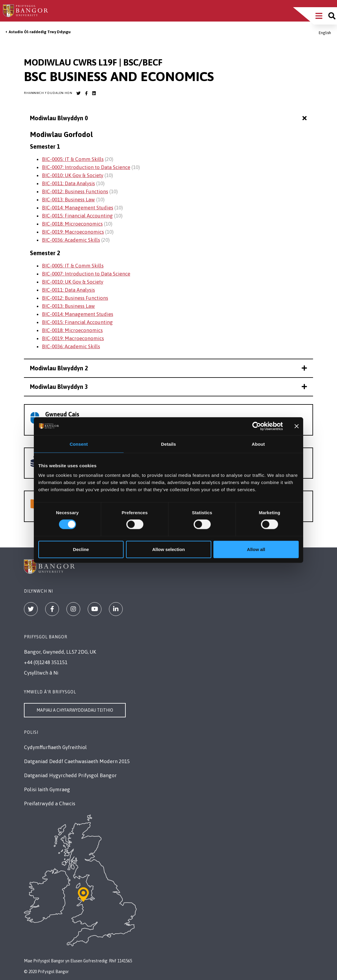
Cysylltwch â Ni (41, 673)
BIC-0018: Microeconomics (72, 224)
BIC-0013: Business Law (68, 200)
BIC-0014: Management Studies (78, 208)
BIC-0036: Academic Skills (71, 240)
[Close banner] (297, 426)
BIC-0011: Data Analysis (68, 183)
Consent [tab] (79, 444)
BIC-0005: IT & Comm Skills (73, 159)
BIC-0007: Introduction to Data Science (86, 167)
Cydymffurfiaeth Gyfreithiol (55, 747)
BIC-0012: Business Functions (75, 191)
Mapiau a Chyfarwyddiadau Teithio (75, 710)
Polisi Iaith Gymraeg (47, 789)
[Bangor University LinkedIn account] (94, 93)
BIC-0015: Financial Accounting (77, 216)
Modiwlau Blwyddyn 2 (168, 368)
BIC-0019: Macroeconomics (73, 232)
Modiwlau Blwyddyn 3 (168, 387)
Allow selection (168, 549)
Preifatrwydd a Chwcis (50, 804)
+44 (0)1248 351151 (46, 662)
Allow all (256, 549)
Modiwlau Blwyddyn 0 (169, 118)
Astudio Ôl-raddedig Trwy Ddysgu (40, 32)
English (325, 33)
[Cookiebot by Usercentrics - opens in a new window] (257, 426)
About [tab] (258, 444)
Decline (81, 549)
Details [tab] (168, 444)
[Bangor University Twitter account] (78, 93)
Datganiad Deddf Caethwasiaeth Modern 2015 (77, 761)
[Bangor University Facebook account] (86, 93)
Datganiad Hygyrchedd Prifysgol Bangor (70, 775)
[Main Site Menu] (319, 16)
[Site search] (332, 16)
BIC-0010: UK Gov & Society (73, 175)
